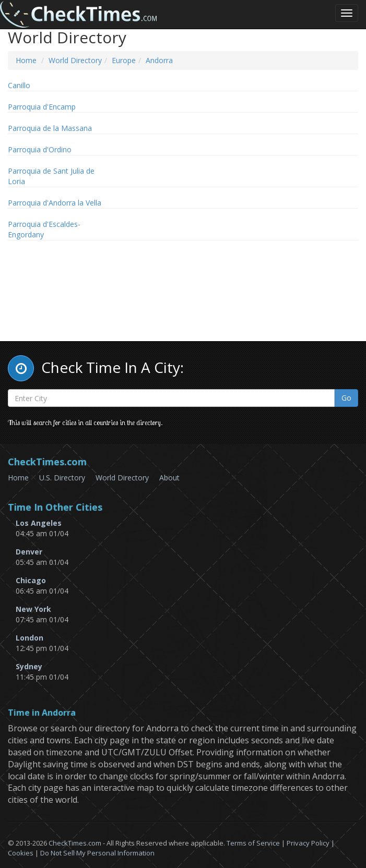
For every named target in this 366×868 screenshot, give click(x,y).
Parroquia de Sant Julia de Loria (51, 176)
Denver (29, 552)
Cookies (21, 853)
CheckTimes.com (75, 843)
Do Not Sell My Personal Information (97, 853)
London (29, 638)
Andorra (159, 60)
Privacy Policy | (311, 843)
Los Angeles (39, 523)
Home (26, 60)
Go (346, 398)
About (169, 478)
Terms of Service (253, 843)
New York (33, 609)
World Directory (75, 60)
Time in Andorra (42, 713)
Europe (124, 60)
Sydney (29, 666)
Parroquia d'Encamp (42, 107)
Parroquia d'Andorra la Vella (55, 203)
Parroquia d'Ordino (40, 149)
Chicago (31, 580)
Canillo (19, 85)
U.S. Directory (62, 478)
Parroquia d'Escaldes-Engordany (44, 229)
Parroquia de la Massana (50, 128)
